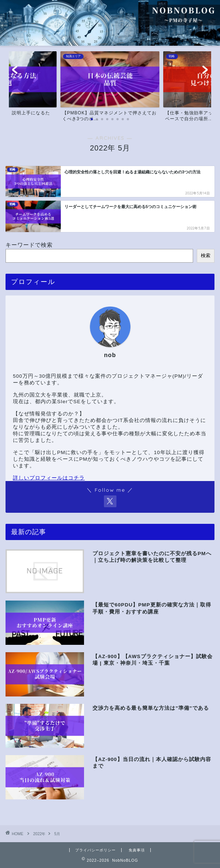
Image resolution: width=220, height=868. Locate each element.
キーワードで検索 (29, 245)
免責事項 (137, 850)
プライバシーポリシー (95, 850)
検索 (206, 255)
